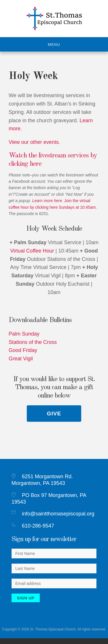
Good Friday (23, 350)
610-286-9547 (38, 526)
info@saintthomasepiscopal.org (58, 514)
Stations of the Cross (33, 342)
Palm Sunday (24, 334)
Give (54, 414)
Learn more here (47, 201)
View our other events (34, 142)
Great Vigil (21, 359)
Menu (54, 45)
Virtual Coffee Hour (32, 251)
